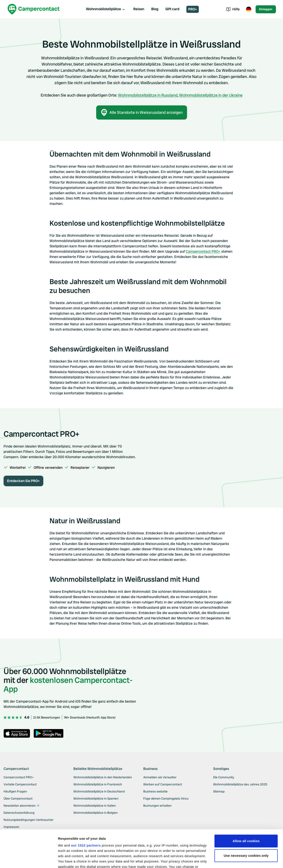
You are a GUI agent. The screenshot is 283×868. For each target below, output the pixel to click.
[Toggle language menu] (249, 9)
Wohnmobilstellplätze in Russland (148, 95)
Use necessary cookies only (246, 821)
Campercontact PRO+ (203, 251)
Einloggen (266, 9)
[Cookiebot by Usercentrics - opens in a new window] (29, 859)
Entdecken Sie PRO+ (23, 481)
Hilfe (233, 9)
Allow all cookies (246, 806)
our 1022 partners (86, 810)
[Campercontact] (34, 9)
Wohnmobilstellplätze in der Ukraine (211, 95)
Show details (68, 859)
